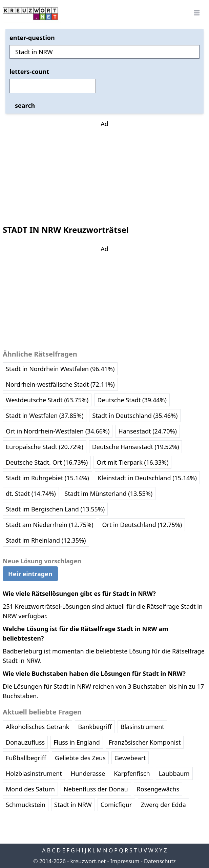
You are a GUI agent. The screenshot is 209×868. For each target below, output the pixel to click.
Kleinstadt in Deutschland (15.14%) (147, 478)
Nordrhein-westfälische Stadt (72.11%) (60, 384)
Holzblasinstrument (34, 773)
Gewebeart (130, 758)
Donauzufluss (25, 742)
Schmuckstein (26, 805)
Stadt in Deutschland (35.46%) (135, 416)
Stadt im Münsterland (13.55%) (109, 493)
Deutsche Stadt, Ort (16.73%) (47, 462)
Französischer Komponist (145, 742)
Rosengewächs (158, 789)
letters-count (29, 72)
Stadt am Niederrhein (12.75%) (49, 525)
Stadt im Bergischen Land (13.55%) (55, 509)
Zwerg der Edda (163, 805)
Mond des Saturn (30, 789)
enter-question (32, 38)
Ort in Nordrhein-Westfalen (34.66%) (58, 431)
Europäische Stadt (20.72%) (45, 447)
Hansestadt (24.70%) (148, 431)
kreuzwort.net (88, 861)
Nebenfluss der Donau (96, 789)
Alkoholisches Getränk (37, 727)
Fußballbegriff (26, 758)
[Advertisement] (105, 171)
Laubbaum (174, 773)
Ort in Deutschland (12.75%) (142, 525)
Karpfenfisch (132, 773)
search (25, 105)
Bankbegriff (95, 727)
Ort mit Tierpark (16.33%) (132, 462)
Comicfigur (116, 805)
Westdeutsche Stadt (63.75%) (47, 400)
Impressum (125, 861)
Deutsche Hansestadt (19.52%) (136, 447)
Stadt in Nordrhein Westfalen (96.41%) (60, 369)
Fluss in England (77, 742)
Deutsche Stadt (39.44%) (132, 400)
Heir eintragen (30, 574)
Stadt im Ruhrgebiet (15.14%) (47, 478)
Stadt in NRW (73, 805)
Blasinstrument (142, 727)
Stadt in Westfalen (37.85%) (45, 416)
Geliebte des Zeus (80, 758)
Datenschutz (160, 861)
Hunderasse (88, 773)
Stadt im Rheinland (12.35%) (46, 540)
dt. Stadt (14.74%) (31, 493)
